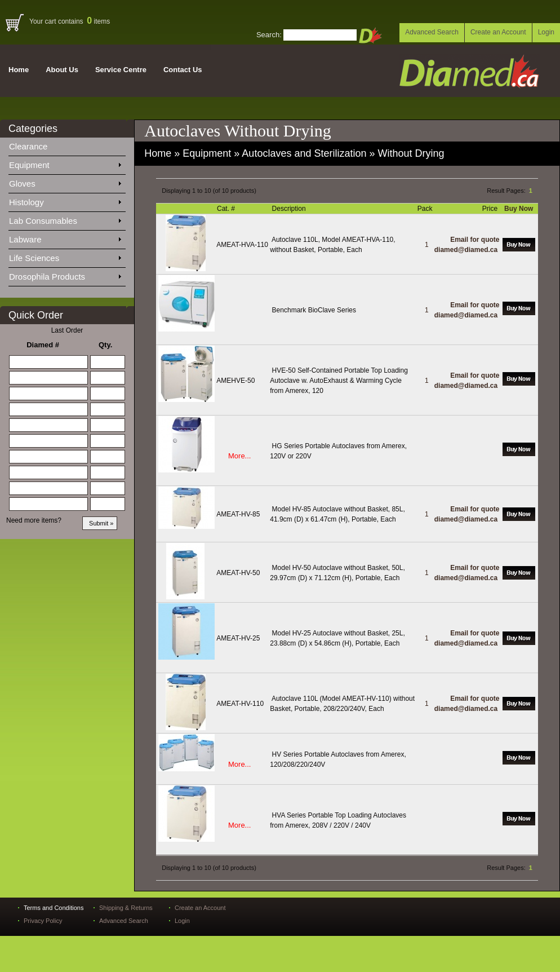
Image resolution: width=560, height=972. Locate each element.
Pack (426, 209)
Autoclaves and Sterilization (304, 153)
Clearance (35, 144)
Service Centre (121, 70)
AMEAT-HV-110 (240, 704)
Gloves (65, 182)
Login (546, 32)
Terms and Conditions (54, 908)
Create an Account (498, 32)
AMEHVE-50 (235, 381)
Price (491, 209)
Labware (65, 237)
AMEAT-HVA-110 (242, 245)
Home (19, 70)
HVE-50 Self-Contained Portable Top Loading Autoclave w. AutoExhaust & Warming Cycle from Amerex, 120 (339, 381)
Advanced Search (432, 32)
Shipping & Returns (126, 908)
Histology (65, 200)
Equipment (65, 163)
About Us (62, 70)
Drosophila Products (65, 275)
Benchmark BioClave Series (314, 310)
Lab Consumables (65, 219)
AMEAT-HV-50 (238, 573)
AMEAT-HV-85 (238, 514)
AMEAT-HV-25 (238, 638)
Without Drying (411, 153)
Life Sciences (65, 256)
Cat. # (227, 209)
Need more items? (34, 520)
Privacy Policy (43, 921)
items (98, 21)
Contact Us (183, 70)
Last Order (67, 330)
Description (290, 209)
